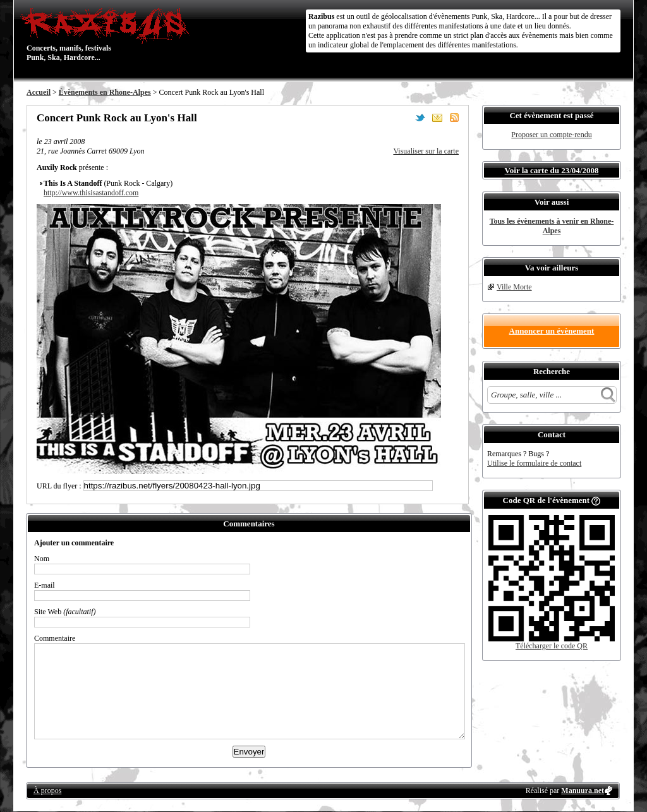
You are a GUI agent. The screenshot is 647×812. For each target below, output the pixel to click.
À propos (47, 791)
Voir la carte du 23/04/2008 (552, 170)
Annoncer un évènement (552, 331)
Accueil (39, 92)
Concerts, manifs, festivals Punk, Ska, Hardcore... (108, 34)
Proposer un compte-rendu (551, 135)
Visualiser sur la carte (426, 151)
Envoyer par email (437, 118)
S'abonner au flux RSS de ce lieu (454, 118)
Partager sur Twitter (420, 118)
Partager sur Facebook (403, 118)
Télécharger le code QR (552, 646)
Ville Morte (514, 287)
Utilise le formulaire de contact (534, 463)
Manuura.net (583, 791)
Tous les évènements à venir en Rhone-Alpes (552, 226)
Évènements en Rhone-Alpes (105, 92)
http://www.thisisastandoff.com (91, 193)
